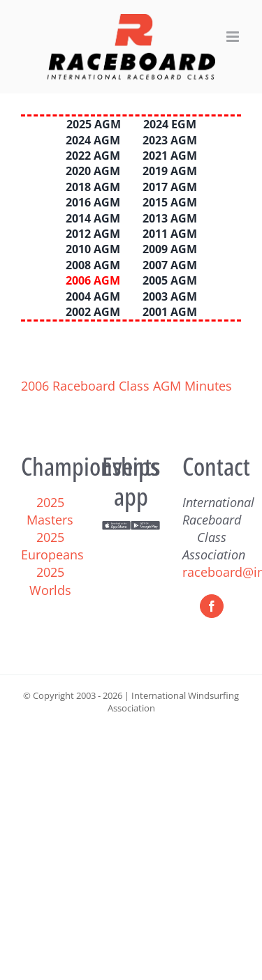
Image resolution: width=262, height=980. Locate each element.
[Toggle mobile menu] (234, 37)
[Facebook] (212, 606)
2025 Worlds (50, 581)
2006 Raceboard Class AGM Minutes (126, 386)
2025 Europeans (52, 546)
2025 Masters (50, 511)
